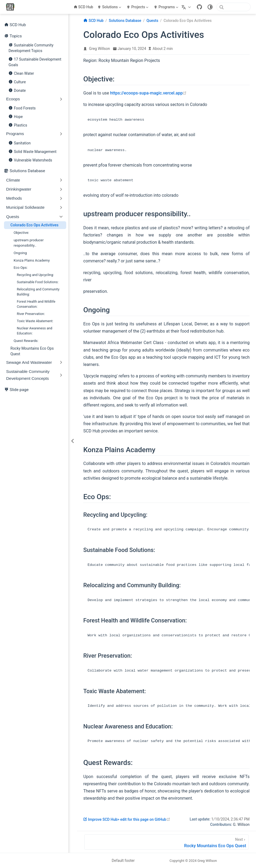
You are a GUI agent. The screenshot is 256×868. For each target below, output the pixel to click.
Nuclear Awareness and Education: (35, 331)
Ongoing (20, 253)
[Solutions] (110, 7)
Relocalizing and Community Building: (38, 292)
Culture (17, 82)
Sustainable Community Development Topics (31, 47)
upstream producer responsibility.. (29, 243)
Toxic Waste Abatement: (35, 321)
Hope (16, 116)
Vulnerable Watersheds (30, 160)
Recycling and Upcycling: (35, 275)
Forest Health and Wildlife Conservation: (36, 304)
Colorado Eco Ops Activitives (34, 225)
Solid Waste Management (32, 151)
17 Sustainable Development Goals (35, 61)
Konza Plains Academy (32, 260)
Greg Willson (100, 49)
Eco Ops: (21, 268)
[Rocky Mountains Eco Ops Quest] (166, 842)
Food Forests (22, 108)
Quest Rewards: (26, 341)
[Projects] (138, 7)
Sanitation (20, 143)
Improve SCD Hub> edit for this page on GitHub (127, 819)
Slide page (16, 389)
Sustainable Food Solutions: (38, 282)
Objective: (21, 233)
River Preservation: (31, 314)
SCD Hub (83, 7)
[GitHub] (199, 7)
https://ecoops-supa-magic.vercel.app (148, 93)
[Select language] (187, 7)
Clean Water (21, 73)
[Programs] (167, 7)
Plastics (18, 125)
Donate (17, 90)
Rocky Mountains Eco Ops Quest (32, 351)
